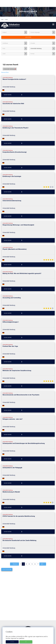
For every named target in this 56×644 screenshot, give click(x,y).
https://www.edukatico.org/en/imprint (22, 626)
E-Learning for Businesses (28, 638)
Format (43, 32)
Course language (43, 10)
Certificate (15, 21)
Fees (15, 27)
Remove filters (5, 50)
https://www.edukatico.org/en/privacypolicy (27, 624)
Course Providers (28, 633)
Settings (12, 620)
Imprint (28, 641)
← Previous (14, 542)
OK (26, 620)
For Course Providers (28, 640)
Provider (43, 21)
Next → (43, 542)
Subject (15, 10)
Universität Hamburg (43, 27)
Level (15, 32)
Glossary (28, 631)
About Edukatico (28, 637)
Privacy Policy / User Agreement (28, 643)
